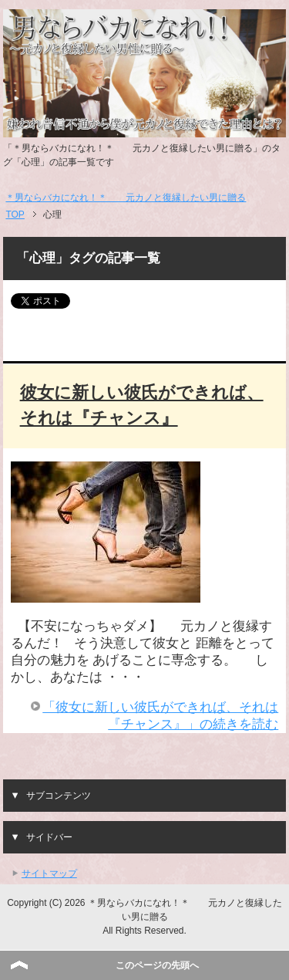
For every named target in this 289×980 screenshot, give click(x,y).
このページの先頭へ (157, 965)
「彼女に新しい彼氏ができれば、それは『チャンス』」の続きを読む (160, 716)
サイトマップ (49, 874)
